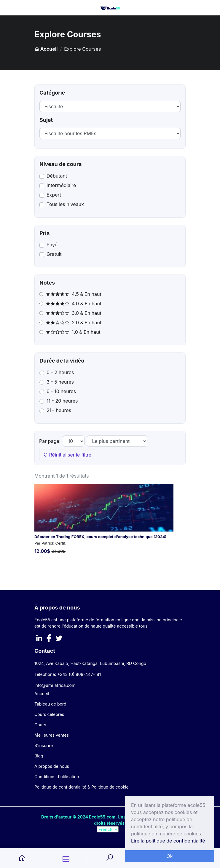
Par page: (50, 441)
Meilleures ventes (52, 735)
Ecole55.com (102, 817)
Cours (40, 725)
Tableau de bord (50, 704)
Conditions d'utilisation (57, 777)
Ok (169, 856)
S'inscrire (44, 745)
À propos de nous (52, 766)
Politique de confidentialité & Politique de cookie (82, 787)
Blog (39, 756)
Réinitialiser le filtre (67, 455)
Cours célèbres (49, 714)
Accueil (46, 49)
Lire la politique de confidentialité (168, 841)
